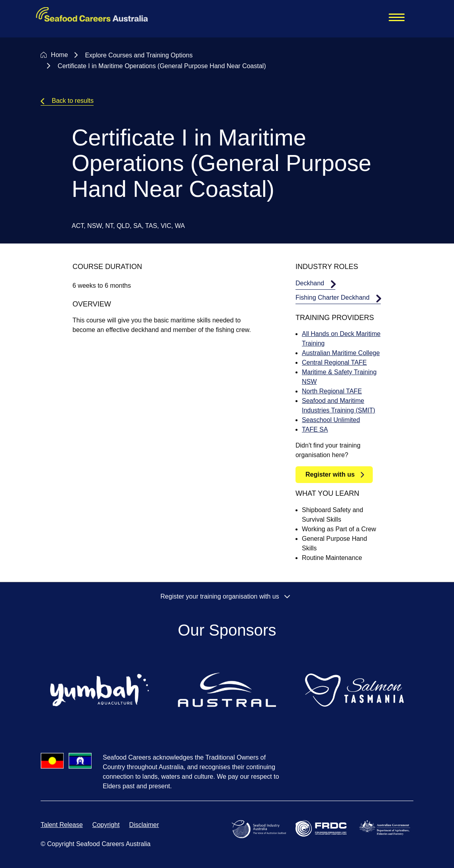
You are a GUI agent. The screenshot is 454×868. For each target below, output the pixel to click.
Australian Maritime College (341, 353)
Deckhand (310, 283)
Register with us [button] (330, 474)
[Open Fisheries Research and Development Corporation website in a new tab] (323, 828)
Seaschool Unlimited (331, 420)
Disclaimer (144, 825)
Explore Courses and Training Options (139, 55)
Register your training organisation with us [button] (227, 596)
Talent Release (62, 825)
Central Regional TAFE (334, 362)
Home (60, 55)
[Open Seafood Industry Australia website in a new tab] (260, 829)
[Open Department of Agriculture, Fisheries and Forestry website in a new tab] (386, 827)
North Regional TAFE (332, 391)
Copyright (106, 825)
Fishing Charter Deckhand (333, 298)
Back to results (73, 101)
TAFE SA (315, 429)
